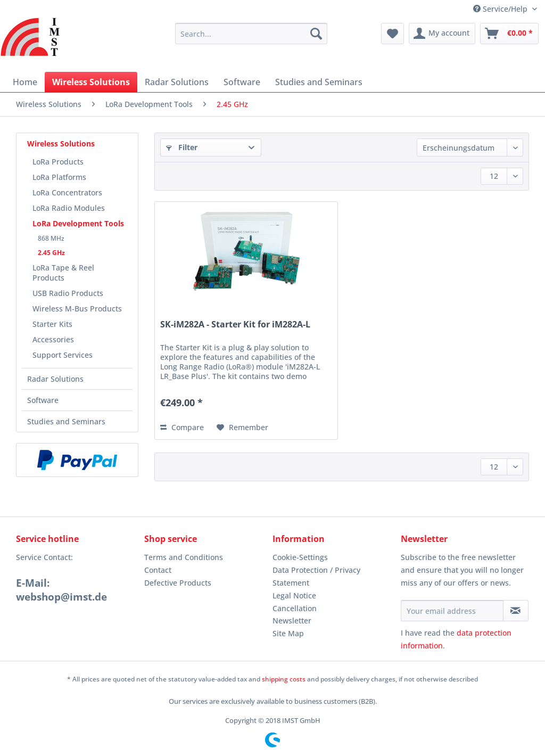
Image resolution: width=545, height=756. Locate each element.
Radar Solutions (55, 379)
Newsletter (292, 621)
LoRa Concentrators (67, 192)
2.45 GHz (51, 253)
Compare (182, 427)
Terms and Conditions (184, 557)
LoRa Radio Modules (69, 208)
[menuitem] (251, 39)
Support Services (63, 355)
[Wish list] (393, 34)
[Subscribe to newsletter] (516, 611)
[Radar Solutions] (177, 82)
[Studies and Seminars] (319, 82)
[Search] (316, 34)
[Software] (242, 82)
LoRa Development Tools (78, 223)
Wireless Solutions (61, 143)
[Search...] (251, 34)
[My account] (442, 34)
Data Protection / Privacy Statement (316, 576)
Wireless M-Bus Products (77, 309)
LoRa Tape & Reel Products (63, 273)
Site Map (288, 633)
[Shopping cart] (509, 34)
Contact (158, 570)
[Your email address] (452, 611)
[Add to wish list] (242, 428)
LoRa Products (58, 162)
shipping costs (284, 679)
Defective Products (178, 583)
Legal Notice (294, 595)
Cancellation (295, 608)
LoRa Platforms (59, 177)
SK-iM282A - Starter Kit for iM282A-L (235, 324)
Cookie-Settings (300, 557)
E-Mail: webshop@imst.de (61, 590)
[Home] (25, 82)
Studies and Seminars (66, 421)
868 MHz (51, 238)
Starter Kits (52, 324)
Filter (182, 147)
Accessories (53, 339)
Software (43, 400)
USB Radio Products (68, 293)
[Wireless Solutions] (91, 82)
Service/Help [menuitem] (501, 9)
